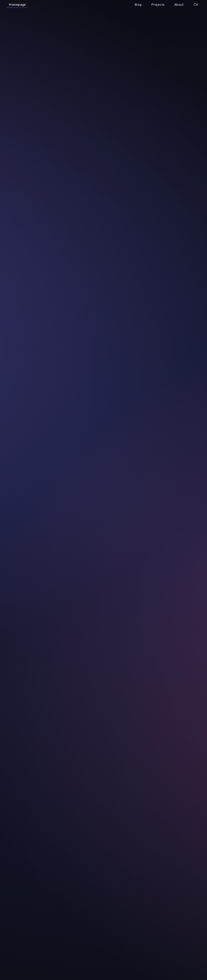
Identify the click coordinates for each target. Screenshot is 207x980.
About (178, 5)
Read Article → (159, 448)
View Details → (69, 227)
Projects (158, 5)
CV (195, 5)
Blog (137, 5)
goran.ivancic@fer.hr (96, 85)
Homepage (17, 5)
